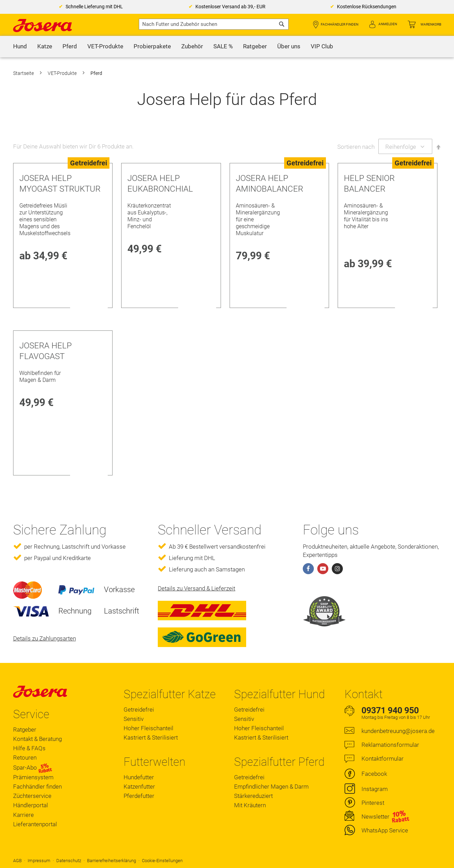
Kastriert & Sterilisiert (151, 737)
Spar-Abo (33, 768)
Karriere (23, 815)
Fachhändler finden (340, 24)
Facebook (374, 774)
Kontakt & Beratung (37, 739)
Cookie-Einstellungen (162, 861)
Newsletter (375, 817)
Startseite (24, 73)
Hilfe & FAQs (29, 748)
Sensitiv (134, 719)
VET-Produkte (63, 73)
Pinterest (373, 803)
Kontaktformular (383, 759)
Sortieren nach (356, 147)
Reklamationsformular (390, 745)
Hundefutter (139, 777)
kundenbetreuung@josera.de (398, 731)
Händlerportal (31, 805)
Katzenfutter (139, 787)
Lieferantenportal (35, 824)
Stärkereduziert (253, 796)
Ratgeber (25, 730)
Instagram (375, 789)
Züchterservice (32, 796)
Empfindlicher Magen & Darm (271, 787)
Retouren (25, 758)
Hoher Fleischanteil (148, 728)
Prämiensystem (33, 777)
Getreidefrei (139, 710)
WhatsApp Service (385, 830)
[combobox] (214, 24)
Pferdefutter (139, 796)
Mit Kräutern (250, 805)
